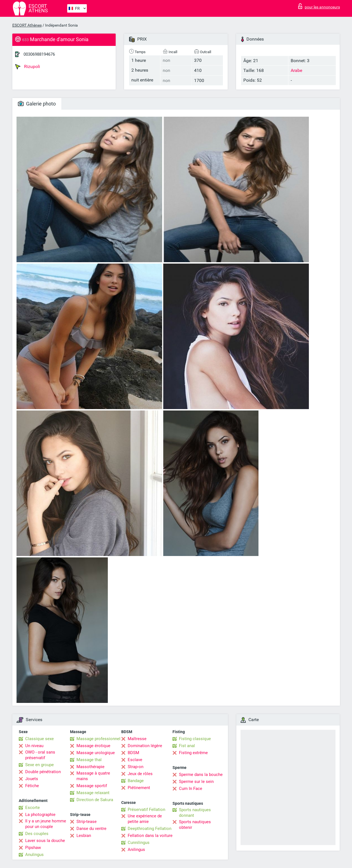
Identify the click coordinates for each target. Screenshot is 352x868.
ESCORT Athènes (27, 25)
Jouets (32, 779)
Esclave (135, 760)
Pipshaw (33, 848)
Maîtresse (137, 739)
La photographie (40, 815)
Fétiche (32, 786)
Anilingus (136, 850)
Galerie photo (37, 104)
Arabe (296, 70)
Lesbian (84, 836)
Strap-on (136, 767)
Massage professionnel (98, 739)
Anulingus (34, 855)
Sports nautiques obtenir (195, 825)
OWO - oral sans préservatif (40, 755)
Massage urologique (96, 753)
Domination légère (145, 746)
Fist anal (187, 746)
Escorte (32, 808)
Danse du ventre (91, 829)
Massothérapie (90, 767)
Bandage (136, 781)
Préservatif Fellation (146, 810)
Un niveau (34, 746)
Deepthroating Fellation (150, 829)
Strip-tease (87, 822)
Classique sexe (39, 739)
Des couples (37, 834)
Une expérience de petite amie (145, 819)
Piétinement (139, 788)
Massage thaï (89, 760)
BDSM (133, 753)
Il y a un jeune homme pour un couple (46, 824)
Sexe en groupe (39, 765)
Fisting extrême (193, 753)
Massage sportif (92, 786)
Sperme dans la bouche (201, 775)
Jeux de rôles (140, 774)
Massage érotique (93, 746)
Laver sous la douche (45, 841)
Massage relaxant (93, 793)
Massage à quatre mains (93, 776)
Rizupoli (28, 67)
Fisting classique (195, 739)
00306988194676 (39, 54)
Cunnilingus (139, 843)
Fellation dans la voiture (150, 836)
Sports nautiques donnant (195, 813)
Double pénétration (43, 772)
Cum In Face (191, 789)
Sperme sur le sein (196, 782)
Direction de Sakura (95, 800)
